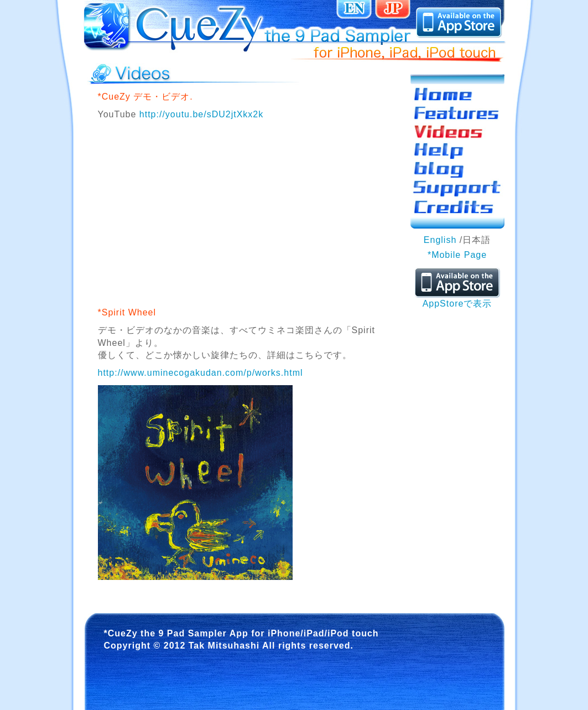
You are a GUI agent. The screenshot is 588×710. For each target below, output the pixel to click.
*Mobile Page (457, 255)
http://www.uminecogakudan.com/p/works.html (201, 373)
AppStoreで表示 (457, 299)
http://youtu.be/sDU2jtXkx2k (201, 114)
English (440, 240)
